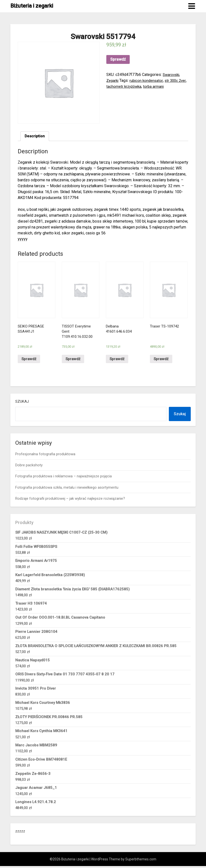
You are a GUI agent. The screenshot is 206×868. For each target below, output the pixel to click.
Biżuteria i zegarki (32, 6)
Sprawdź (118, 59)
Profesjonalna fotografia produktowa (45, 456)
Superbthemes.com (141, 861)
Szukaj (22, 403)
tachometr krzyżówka (134, 86)
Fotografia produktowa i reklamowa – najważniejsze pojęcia (63, 478)
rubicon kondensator (148, 80)
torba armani (164, 86)
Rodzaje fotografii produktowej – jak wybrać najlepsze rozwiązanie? (70, 501)
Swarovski (172, 75)
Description (35, 136)
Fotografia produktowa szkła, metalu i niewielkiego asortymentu (67, 489)
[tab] (35, 137)
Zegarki (113, 80)
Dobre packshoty (29, 467)
